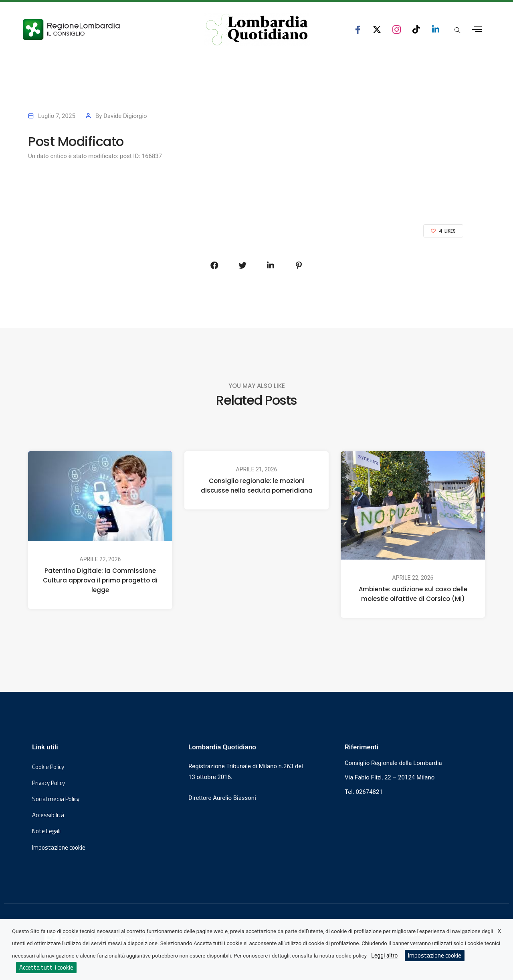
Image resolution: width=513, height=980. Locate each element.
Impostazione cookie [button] (59, 848)
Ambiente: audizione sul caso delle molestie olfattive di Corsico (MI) (413, 594)
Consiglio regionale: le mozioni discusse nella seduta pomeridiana (257, 486)
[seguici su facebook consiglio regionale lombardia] (358, 29)
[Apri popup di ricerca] (457, 30)
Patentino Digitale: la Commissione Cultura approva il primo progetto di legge (100, 580)
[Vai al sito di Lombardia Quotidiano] (257, 30)
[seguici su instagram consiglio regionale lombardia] (397, 29)
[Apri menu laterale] (477, 29)
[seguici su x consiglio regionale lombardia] (377, 29)
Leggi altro (384, 956)
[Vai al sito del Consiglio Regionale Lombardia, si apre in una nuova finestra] (101, 29)
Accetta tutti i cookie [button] (46, 967)
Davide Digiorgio (125, 116)
